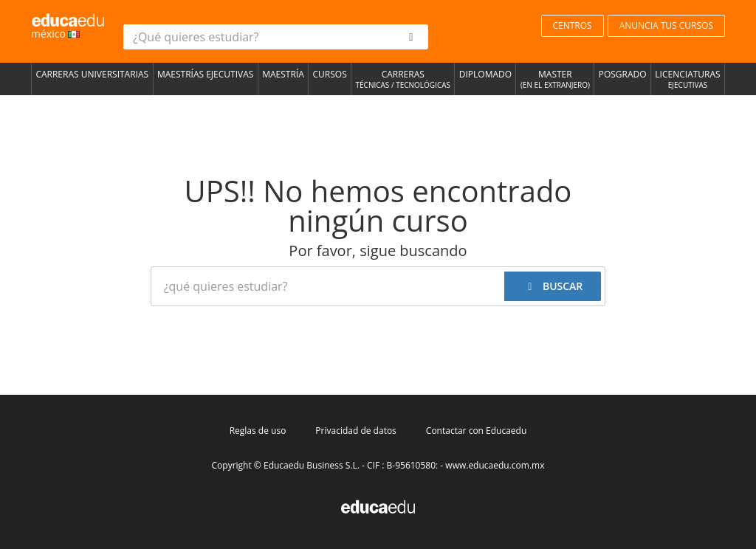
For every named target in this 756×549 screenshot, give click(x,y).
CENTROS (573, 25)
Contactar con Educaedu (476, 431)
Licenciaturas (688, 80)
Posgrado (623, 74)
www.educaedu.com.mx (495, 465)
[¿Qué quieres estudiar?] (259, 37)
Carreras (403, 80)
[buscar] (411, 37)
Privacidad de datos (355, 431)
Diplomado (485, 74)
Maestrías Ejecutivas (205, 74)
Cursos (330, 74)
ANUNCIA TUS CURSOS (666, 25)
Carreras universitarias (92, 74)
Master (555, 80)
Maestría (283, 74)
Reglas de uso (258, 431)
